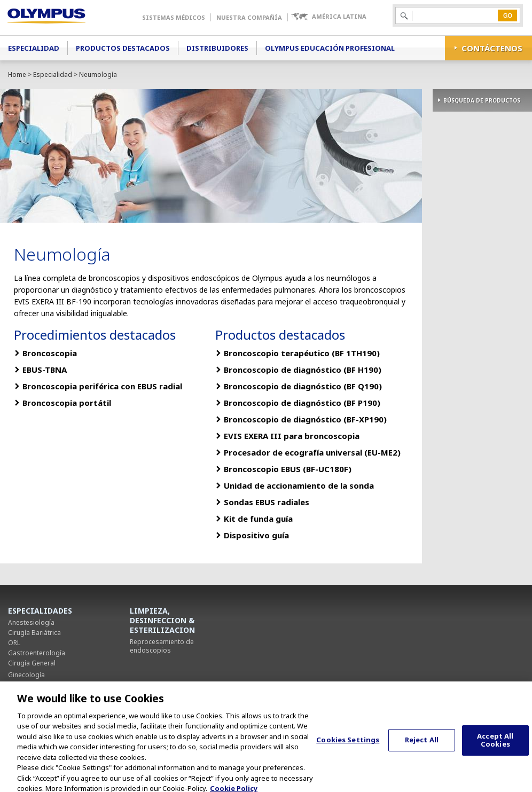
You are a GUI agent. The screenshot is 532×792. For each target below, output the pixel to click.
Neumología (27, 685)
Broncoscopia (50, 353)
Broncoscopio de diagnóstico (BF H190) (303, 370)
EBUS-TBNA (45, 370)
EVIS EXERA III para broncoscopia (292, 436)
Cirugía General (32, 663)
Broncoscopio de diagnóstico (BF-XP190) (305, 419)
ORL (14, 643)
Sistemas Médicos (174, 17)
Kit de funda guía (258, 519)
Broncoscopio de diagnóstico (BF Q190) (303, 386)
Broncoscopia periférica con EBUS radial (102, 386)
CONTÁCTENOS (492, 48)
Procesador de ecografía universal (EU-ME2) (312, 452)
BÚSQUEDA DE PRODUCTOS (482, 100)
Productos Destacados (123, 48)
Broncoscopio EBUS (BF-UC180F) (288, 469)
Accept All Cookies (495, 746)
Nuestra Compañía (249, 17)
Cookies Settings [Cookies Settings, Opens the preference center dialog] (348, 746)
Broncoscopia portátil (67, 403)
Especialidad (34, 48)
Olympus (62, 18)
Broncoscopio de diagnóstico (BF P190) (302, 403)
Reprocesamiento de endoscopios (162, 646)
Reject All (422, 746)
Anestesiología (31, 622)
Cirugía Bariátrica (34, 633)
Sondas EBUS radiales (267, 502)
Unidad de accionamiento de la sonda (299, 485)
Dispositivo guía (256, 535)
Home (17, 75)
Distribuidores (217, 48)
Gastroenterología (37, 653)
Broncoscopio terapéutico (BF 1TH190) (302, 353)
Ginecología (26, 675)
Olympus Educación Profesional (330, 48)
